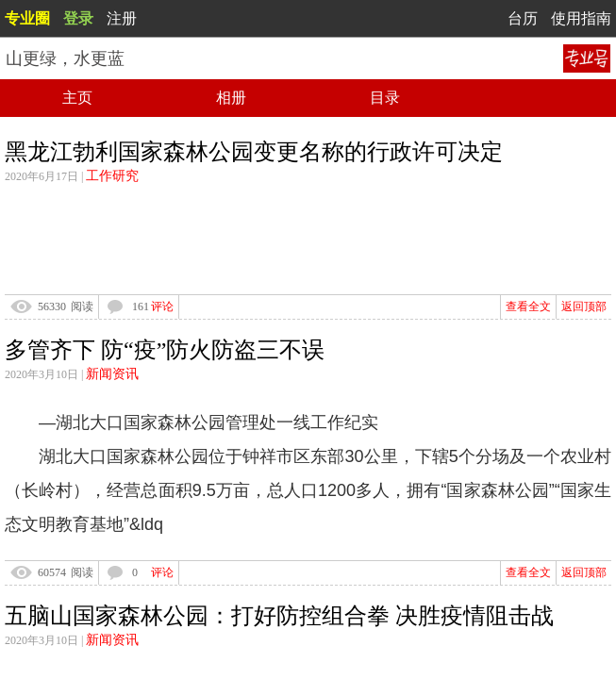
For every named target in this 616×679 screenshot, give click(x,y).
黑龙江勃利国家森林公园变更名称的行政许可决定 (254, 152)
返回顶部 (584, 306)
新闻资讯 (112, 374)
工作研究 (112, 176)
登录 (78, 18)
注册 (122, 18)
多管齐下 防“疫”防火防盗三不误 (165, 350)
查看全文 (528, 306)
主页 (77, 98)
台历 (523, 18)
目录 (385, 98)
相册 (231, 98)
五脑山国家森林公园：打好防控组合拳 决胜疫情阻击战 (279, 616)
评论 (162, 306)
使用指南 (581, 18)
